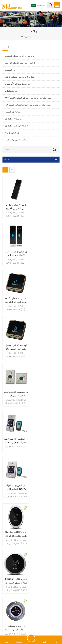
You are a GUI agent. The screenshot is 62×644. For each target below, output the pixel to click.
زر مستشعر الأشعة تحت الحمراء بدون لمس (16, 300)
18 (31, 563)
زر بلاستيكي (11, 91)
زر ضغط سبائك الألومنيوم (18, 84)
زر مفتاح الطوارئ (14, 119)
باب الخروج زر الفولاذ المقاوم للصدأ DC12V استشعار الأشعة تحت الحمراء (16, 347)
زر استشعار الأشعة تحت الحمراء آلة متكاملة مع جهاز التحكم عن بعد (16, 441)
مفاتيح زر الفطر (13, 112)
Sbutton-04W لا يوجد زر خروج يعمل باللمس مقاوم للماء (46, 534)
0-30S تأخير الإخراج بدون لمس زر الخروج (16, 207)
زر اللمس (10, 70)
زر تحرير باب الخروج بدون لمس (16, 487)
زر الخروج (28, 37)
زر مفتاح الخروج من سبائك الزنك (21, 77)
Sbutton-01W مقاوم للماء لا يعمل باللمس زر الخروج (16, 394)
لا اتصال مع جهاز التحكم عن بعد (20, 63)
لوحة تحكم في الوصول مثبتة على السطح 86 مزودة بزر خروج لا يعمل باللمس (46, 254)
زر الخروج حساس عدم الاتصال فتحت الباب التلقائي (46, 207)
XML (28, 626)
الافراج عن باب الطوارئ (17, 126)
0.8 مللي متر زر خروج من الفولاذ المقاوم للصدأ (28, 98)
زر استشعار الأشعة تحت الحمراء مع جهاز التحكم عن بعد (46, 300)
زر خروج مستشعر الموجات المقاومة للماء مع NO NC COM (46, 394)
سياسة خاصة (39, 626)
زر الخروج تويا (12, 133)
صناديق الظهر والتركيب (16, 140)
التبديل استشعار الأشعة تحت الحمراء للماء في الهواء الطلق (16, 254)
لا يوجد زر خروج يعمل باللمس (20, 56)
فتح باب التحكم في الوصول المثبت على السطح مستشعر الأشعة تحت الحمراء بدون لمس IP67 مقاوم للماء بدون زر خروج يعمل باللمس (46, 487)
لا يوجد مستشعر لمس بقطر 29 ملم (46, 441)
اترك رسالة (31, 638)
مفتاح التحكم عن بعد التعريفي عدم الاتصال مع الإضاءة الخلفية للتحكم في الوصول (16, 534)
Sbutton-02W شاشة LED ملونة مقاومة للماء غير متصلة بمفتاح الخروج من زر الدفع (46, 347)
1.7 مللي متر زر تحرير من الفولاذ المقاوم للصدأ (28, 105)
